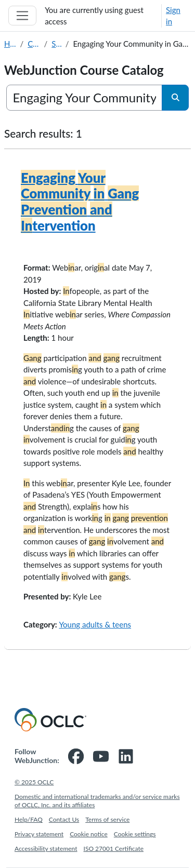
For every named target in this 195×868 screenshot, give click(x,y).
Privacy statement (39, 834)
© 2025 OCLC (34, 782)
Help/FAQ (29, 819)
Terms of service (107, 819)
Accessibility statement (46, 849)
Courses (34, 44)
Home (10, 44)
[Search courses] (84, 98)
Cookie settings (135, 834)
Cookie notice (89, 834)
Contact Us (64, 819)
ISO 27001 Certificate (114, 849)
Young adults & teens (95, 624)
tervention (80, 202)
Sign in (173, 16)
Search (56, 44)
